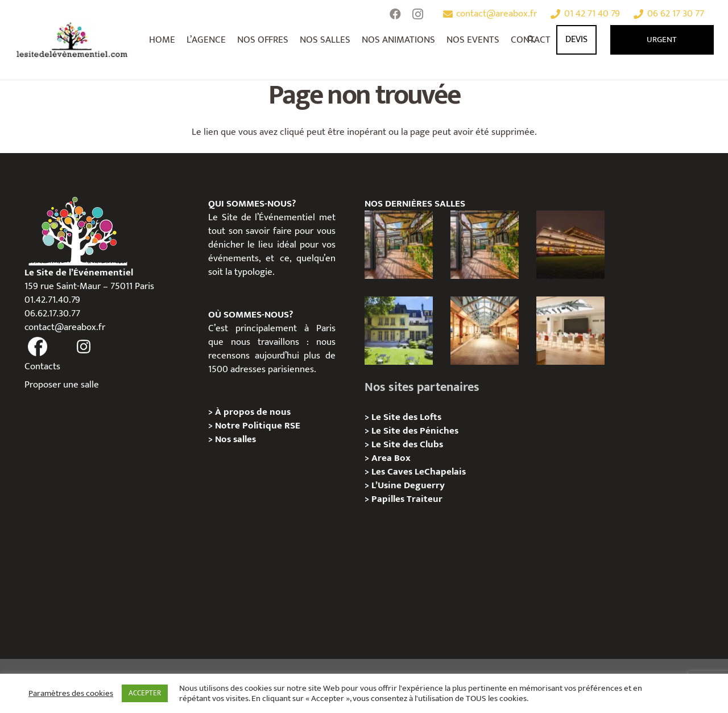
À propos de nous (253, 412)
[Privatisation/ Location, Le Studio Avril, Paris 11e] (485, 331)
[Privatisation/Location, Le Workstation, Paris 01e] (570, 331)
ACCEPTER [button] (145, 693)
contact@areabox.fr (65, 327)
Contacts (42, 366)
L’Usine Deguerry (408, 485)
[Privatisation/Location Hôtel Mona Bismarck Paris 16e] (399, 331)
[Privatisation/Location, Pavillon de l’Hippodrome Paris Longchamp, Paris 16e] (570, 245)
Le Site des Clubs (407, 444)
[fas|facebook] (38, 347)
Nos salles (235, 439)
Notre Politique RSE (258, 426)
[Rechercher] (532, 40)
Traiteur (425, 499)
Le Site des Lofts (406, 417)
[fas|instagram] (84, 347)
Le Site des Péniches (415, 431)
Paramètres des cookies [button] (71, 694)
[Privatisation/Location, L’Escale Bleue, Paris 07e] (399, 245)
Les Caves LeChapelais (419, 472)
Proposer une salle (62, 385)
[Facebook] (395, 14)
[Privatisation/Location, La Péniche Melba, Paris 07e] (485, 245)
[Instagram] (418, 14)
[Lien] (73, 40)
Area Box (391, 458)
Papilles (389, 499)
